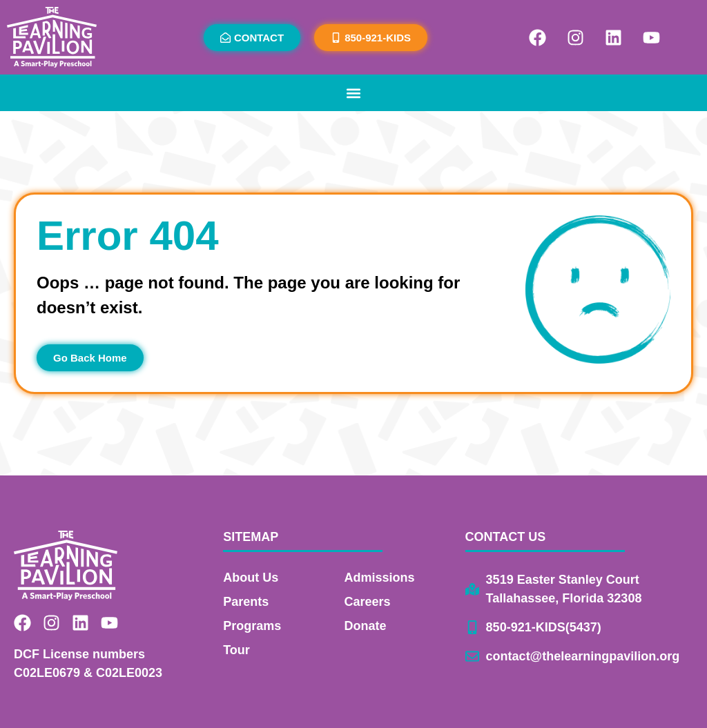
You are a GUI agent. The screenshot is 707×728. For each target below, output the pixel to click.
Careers (367, 602)
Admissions (379, 578)
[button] (354, 93)
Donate (365, 626)
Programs (252, 626)
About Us (251, 578)
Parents (246, 602)
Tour (236, 650)
